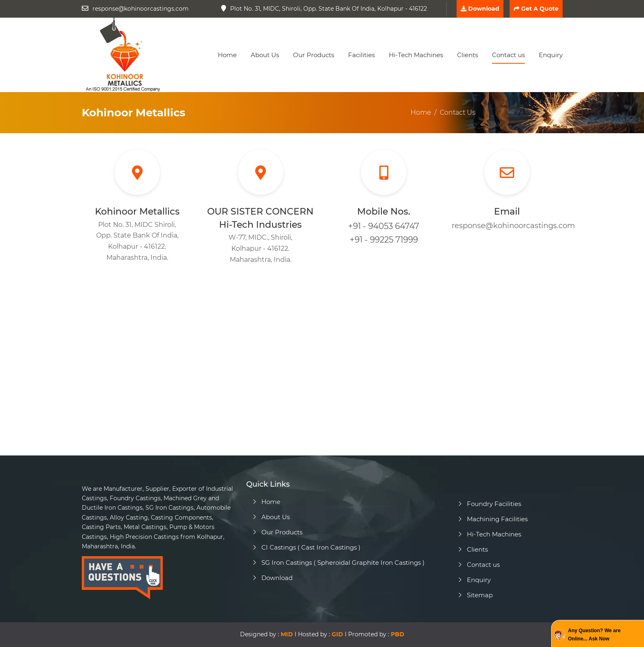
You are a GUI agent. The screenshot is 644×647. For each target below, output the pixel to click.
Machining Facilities (492, 519)
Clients (467, 55)
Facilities (361, 55)
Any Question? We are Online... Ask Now (594, 635)
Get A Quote (536, 9)
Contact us (508, 55)
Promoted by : (376, 634)
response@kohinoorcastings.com (135, 9)
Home (227, 55)
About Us (265, 55)
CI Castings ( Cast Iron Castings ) (306, 547)
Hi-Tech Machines (416, 55)
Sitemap (475, 595)
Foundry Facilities (489, 504)
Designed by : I (268, 634)
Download (480, 9)
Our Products (314, 55)
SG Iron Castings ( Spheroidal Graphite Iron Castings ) (338, 563)
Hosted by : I (323, 634)
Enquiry (551, 55)
